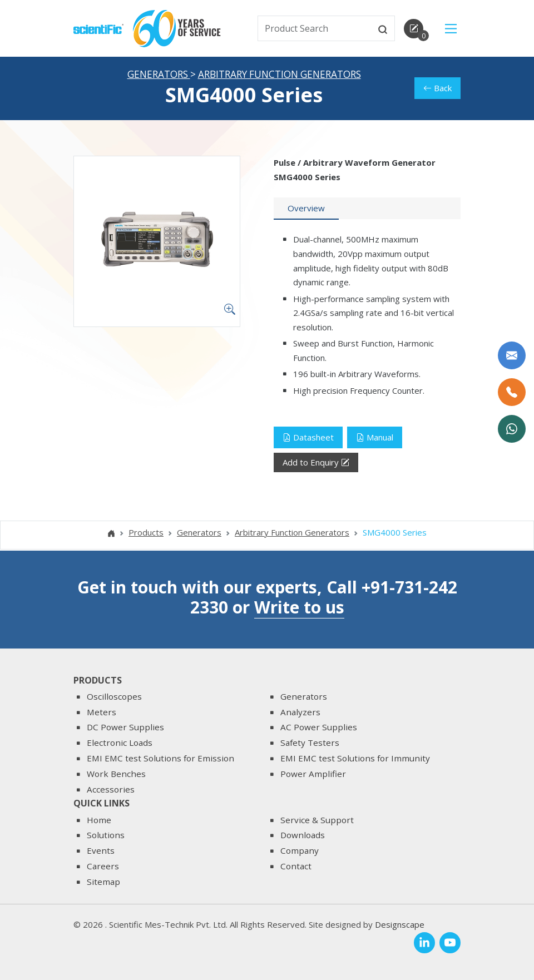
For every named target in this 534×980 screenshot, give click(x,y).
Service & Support (317, 820)
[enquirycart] (414, 29)
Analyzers (300, 712)
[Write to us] (512, 355)
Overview (306, 209)
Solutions (106, 835)
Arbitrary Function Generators (280, 75)
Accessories (111, 789)
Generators (159, 75)
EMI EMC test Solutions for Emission (160, 758)
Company (300, 850)
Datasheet (308, 438)
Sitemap (103, 882)
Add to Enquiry (316, 464)
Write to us (299, 607)
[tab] (306, 210)
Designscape (400, 924)
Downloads (303, 835)
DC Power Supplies (125, 727)
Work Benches (116, 774)
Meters (102, 712)
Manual (375, 438)
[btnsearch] (383, 28)
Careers (103, 866)
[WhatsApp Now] (512, 429)
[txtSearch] (315, 28)
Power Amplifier (313, 774)
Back (437, 89)
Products (146, 533)
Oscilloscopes (114, 696)
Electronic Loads (120, 743)
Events (101, 850)
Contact (296, 866)
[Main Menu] (451, 29)
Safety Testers (310, 743)
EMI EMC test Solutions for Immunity (355, 758)
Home (99, 820)
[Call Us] (512, 392)
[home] (98, 28)
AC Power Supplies (319, 727)
